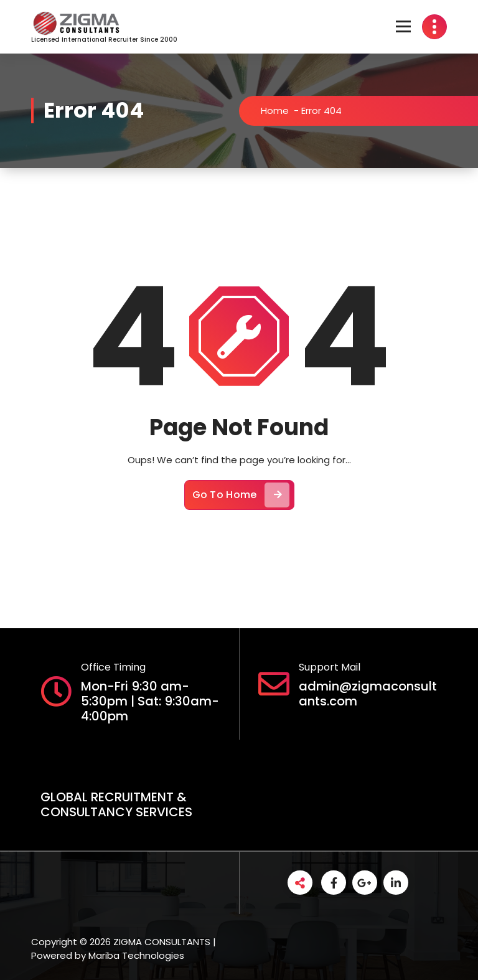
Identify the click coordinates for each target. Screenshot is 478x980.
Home (277, 111)
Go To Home (241, 497)
